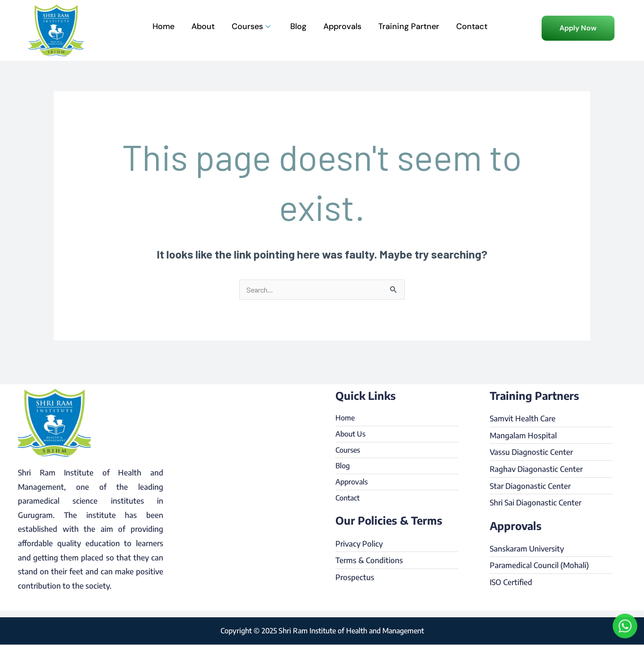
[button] (578, 28)
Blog (298, 26)
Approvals (342, 26)
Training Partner (409, 26)
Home (163, 26)
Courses (251, 26)
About (203, 26)
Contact (472, 26)
